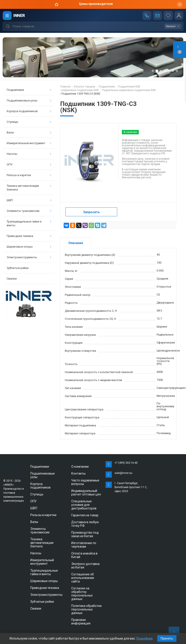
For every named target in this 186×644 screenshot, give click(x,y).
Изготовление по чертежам (84, 545)
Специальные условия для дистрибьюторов (84, 505)
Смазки (12, 279)
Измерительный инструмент (29, 143)
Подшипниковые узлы (29, 100)
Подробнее (145, 638)
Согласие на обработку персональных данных (82, 594)
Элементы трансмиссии (29, 211)
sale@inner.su (123, 473)
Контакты (78, 473)
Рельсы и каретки (29, 175)
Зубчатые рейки (18, 268)
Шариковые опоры (29, 247)
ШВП (29, 200)
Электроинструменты (29, 257)
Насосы (29, 154)
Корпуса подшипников (29, 111)
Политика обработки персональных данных (86, 609)
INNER (19, 15)
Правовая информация (81, 622)
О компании (80, 467)
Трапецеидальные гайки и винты (29, 223)
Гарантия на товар (85, 515)
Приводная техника (29, 236)
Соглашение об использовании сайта (83, 578)
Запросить (91, 212)
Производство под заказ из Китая (85, 534)
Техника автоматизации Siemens (29, 188)
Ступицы (29, 122)
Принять (167, 638)
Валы (29, 132)
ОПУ (29, 164)
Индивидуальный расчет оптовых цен (86, 493)
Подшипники (29, 90)
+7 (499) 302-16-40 (126, 463)
